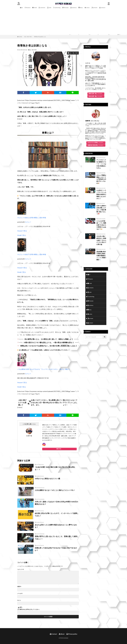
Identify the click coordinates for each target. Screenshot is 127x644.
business (74, 8)
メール (20, 593)
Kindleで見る (22, 235)
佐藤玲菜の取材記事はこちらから (95, 145)
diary (81, 8)
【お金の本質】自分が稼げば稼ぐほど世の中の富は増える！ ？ (55, 468)
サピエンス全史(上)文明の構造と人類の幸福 (32, 218)
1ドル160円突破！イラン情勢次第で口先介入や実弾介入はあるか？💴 (101, 225)
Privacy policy (72, 634)
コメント (20, 569)
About (62, 634)
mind (35, 8)
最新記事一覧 (30, 488)
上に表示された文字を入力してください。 (29, 609)
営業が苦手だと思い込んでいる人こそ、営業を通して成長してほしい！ (57, 538)
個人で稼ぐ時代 (28, 37)
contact (102, 8)
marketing (57, 8)
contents (42, 8)
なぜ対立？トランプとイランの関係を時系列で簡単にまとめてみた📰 (101, 194)
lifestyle (65, 8)
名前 (19, 586)
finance (27, 8)
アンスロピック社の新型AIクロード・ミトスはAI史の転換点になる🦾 (101, 164)
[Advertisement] (63, 23)
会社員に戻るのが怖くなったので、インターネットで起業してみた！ (57, 514)
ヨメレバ (28, 222)
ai (21, 8)
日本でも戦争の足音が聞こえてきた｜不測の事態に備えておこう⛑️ (101, 210)
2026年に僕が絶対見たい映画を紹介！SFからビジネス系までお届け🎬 (101, 240)
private (94, 8)
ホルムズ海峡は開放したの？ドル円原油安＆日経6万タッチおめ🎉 (101, 179)
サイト (19, 600)
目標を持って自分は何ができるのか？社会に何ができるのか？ (56, 549)
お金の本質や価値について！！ (26, 466)
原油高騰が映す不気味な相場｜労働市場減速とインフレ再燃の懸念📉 (101, 256)
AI (94, 158)
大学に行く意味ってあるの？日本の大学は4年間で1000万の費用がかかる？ (56, 503)
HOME (20, 37)
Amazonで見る (22, 231)
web (49, 8)
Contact (53, 634)
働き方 (31, 511)
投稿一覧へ (59, 449)
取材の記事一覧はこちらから (95, 96)
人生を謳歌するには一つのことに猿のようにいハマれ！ (55, 490)
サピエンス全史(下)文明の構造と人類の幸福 (32, 254)
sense (87, 8)
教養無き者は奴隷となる (40, 37)
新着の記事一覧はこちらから (95, 94)
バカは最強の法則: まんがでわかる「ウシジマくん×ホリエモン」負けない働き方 (44, 369)
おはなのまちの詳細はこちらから (95, 142)
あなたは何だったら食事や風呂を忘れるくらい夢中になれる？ (56, 526)
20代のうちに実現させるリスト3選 (47, 479)
